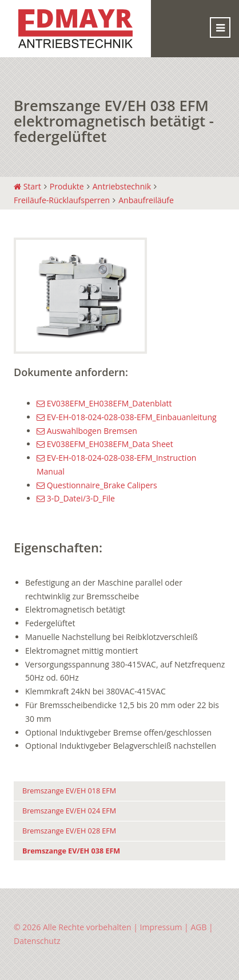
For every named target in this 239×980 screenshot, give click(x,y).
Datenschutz (37, 941)
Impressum (161, 927)
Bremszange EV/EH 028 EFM (69, 831)
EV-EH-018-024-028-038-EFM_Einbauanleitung (127, 417)
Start (27, 186)
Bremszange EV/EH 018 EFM (69, 791)
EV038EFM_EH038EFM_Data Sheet (105, 444)
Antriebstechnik (122, 186)
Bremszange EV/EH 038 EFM (71, 851)
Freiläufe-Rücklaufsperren (62, 200)
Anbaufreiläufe (146, 200)
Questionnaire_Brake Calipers (97, 485)
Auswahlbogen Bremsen (87, 431)
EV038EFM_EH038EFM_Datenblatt (104, 403)
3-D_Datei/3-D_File (76, 498)
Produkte (67, 186)
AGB (198, 927)
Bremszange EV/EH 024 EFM (69, 811)
